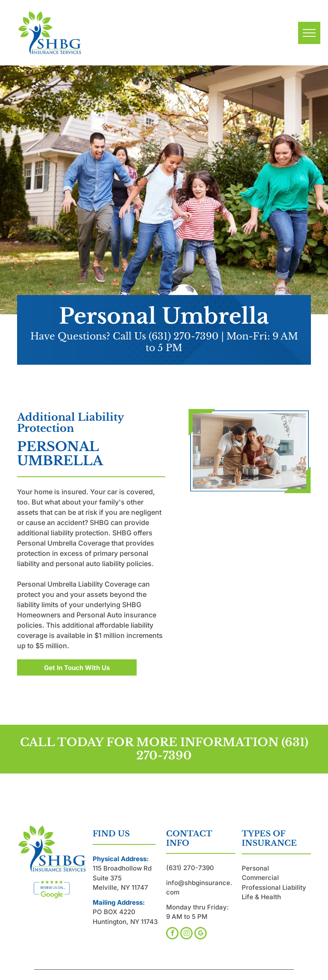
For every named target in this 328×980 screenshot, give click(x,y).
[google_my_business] (201, 934)
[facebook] (172, 934)
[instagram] (186, 934)
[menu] (309, 33)
